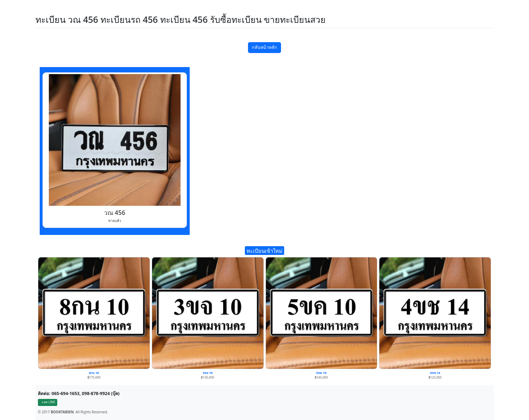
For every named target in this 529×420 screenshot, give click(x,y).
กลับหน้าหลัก (264, 47)
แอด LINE (48, 402)
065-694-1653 (66, 393)
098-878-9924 (96, 393)
